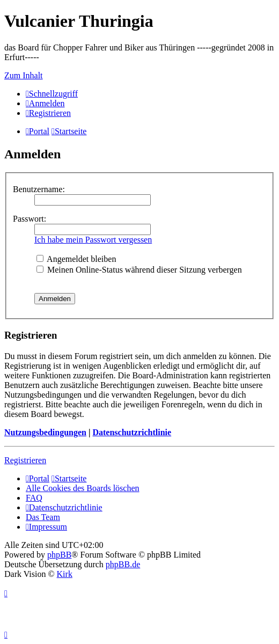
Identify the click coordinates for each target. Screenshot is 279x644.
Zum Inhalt (24, 75)
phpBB (59, 555)
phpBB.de (123, 564)
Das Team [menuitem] (43, 517)
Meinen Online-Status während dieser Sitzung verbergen (139, 270)
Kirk (65, 574)
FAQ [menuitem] (34, 498)
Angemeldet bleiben (76, 259)
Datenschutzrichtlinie (132, 432)
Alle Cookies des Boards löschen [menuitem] (83, 488)
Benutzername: (39, 189)
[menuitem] (45, 103)
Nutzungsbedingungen (45, 432)
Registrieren (25, 460)
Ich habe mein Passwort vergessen (93, 240)
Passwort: (30, 219)
